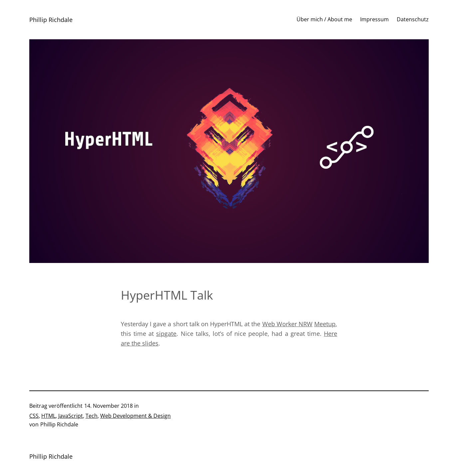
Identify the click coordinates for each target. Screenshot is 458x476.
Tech (92, 416)
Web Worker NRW (287, 324)
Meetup (325, 324)
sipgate (166, 334)
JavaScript (71, 416)
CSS (34, 416)
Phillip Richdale (51, 20)
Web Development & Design (135, 416)
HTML (48, 416)
